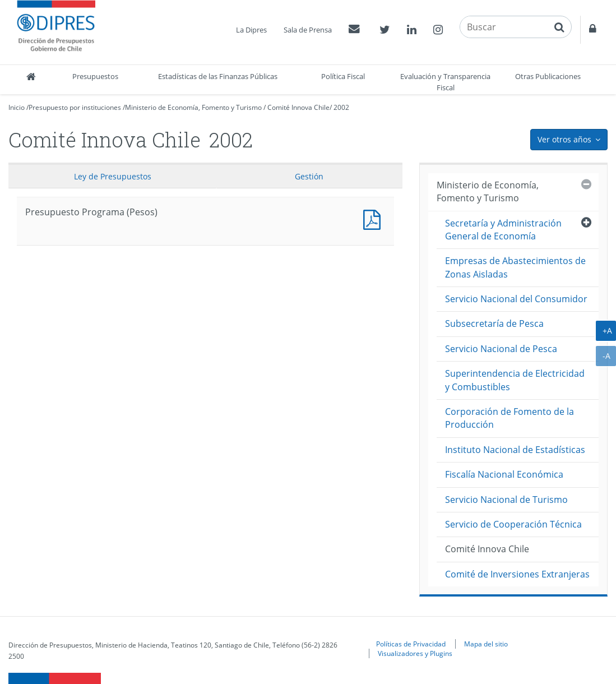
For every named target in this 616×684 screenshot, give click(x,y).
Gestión (309, 176)
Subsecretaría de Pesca (494, 323)
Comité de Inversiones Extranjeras (517, 574)
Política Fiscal (343, 76)
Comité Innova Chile (298, 107)
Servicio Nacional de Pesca (501, 349)
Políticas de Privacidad (411, 644)
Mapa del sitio (486, 644)
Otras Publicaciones (548, 76)
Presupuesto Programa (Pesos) (374, 218)
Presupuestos (95, 76)
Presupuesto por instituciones (75, 107)
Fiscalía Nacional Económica (504, 474)
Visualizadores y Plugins (415, 653)
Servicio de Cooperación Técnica (513, 524)
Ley (113, 176)
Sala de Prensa (308, 30)
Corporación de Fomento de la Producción (510, 418)
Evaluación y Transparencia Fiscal (445, 82)
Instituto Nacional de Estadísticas (515, 450)
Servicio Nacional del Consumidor (516, 299)
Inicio (17, 107)
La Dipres (251, 30)
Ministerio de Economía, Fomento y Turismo (193, 107)
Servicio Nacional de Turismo (506, 500)
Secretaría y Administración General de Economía (503, 230)
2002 (341, 107)
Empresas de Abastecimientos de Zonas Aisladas (515, 267)
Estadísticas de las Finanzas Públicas (218, 76)
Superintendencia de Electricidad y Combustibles (515, 380)
